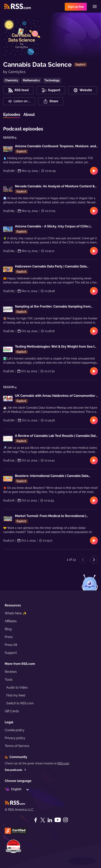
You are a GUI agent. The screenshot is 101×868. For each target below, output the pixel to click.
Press (9, 637)
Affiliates (11, 621)
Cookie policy (15, 730)
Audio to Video (17, 687)
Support (11, 653)
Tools (9, 680)
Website (83, 90)
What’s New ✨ (16, 613)
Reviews (11, 672)
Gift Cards (12, 711)
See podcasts (15, 770)
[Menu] (95, 7)
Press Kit (11, 645)
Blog (8, 629)
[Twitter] (43, 820)
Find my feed (16, 695)
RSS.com (63, 763)
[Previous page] (83, 560)
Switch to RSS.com (20, 703)
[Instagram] (66, 820)
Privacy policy (15, 738)
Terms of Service (17, 746)
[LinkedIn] (50, 820)
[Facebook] (36, 820)
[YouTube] (58, 820)
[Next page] (94, 560)
